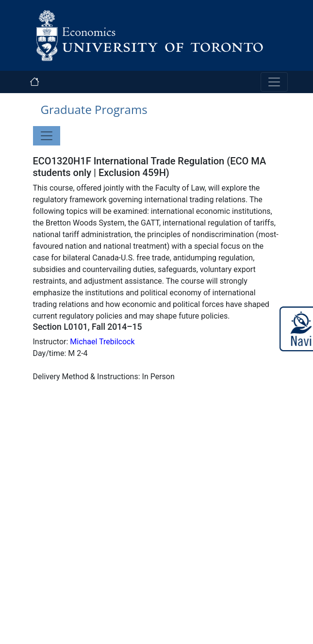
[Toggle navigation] (274, 82)
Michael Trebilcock (102, 342)
